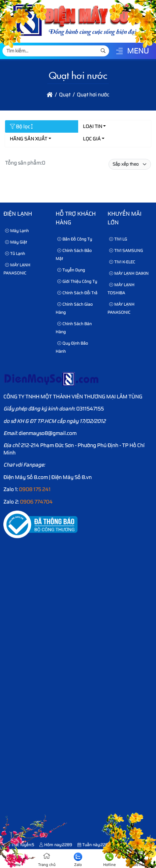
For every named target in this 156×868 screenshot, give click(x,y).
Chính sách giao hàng (74, 308)
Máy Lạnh (17, 231)
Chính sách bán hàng (74, 328)
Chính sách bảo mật (74, 254)
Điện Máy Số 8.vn (71, 477)
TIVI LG (118, 239)
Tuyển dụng (71, 270)
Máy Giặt (16, 242)
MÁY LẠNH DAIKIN (129, 273)
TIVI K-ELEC (122, 262)
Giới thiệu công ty (77, 281)
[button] (119, 52)
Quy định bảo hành (72, 347)
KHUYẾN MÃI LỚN (124, 218)
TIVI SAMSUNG (126, 250)
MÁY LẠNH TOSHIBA (121, 289)
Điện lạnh (18, 214)
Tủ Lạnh (15, 253)
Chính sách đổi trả (77, 293)
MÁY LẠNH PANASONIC (17, 269)
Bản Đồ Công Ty (75, 239)
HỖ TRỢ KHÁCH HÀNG (76, 218)
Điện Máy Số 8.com (26, 477)
